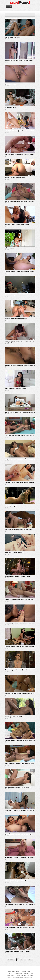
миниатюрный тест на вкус (13, 37)
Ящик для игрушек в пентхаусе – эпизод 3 (17, 951)
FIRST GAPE (11, 975)
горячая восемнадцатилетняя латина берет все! (19, 201)
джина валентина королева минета (15, 389)
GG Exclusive (18, 973)
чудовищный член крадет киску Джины (17, 225)
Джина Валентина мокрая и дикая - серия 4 (18, 787)
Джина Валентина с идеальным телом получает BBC (21, 272)
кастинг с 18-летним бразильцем (15, 178)
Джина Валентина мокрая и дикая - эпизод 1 (18, 834)
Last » (30, 960)
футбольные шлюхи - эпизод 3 (14, 553)
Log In (9, 7)
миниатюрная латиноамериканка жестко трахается (20, 154)
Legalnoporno (20, 977)
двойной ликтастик (11, 107)
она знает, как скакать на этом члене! (16, 318)
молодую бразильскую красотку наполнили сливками (21, 342)
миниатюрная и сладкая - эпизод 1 (15, 881)
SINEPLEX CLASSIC (14, 971)
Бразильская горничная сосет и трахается (18, 295)
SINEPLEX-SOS (27, 971)
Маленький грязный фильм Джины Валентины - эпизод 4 (22, 670)
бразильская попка (11, 84)
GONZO (9, 973)
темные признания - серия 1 (13, 717)
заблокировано (9, 248)
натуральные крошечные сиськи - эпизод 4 (18, 576)
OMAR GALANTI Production (25, 975)
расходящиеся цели (11, 506)
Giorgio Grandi (29, 973)
